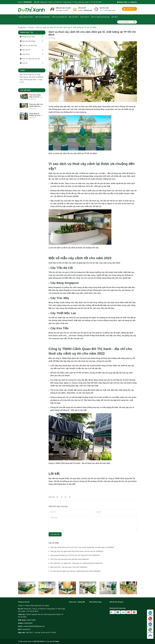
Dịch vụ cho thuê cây (60, 17)
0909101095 (88, 10)
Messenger (150, 625)
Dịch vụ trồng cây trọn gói (100, 17)
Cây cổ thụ (85, 17)
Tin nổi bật (26, 90)
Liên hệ (115, 17)
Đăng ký (134, 2)
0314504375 (26, 629)
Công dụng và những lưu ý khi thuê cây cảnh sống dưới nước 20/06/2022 (75, 555)
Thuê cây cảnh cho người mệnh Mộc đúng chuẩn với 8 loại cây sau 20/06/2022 (77, 551)
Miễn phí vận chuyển (63, 8)
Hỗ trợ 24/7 (82, 8)
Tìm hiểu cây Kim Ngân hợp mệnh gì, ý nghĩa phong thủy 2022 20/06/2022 (75, 571)
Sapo (57, 641)
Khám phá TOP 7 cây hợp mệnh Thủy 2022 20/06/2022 (69, 567)
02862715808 (31, 620)
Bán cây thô (74, 17)
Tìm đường (150, 630)
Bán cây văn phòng (43, 17)
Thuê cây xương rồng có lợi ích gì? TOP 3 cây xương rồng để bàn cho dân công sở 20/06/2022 (82, 547)
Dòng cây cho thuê (26, 17)
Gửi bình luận (55, 534)
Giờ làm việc (104, 8)
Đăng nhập (122, 2)
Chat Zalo (150, 614)
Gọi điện (150, 619)
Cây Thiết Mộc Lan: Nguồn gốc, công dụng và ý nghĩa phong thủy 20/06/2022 (76, 563)
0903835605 (28, 2)
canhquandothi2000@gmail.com (34, 626)
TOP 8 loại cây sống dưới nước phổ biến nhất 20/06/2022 (70, 559)
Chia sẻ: (52, 497)
